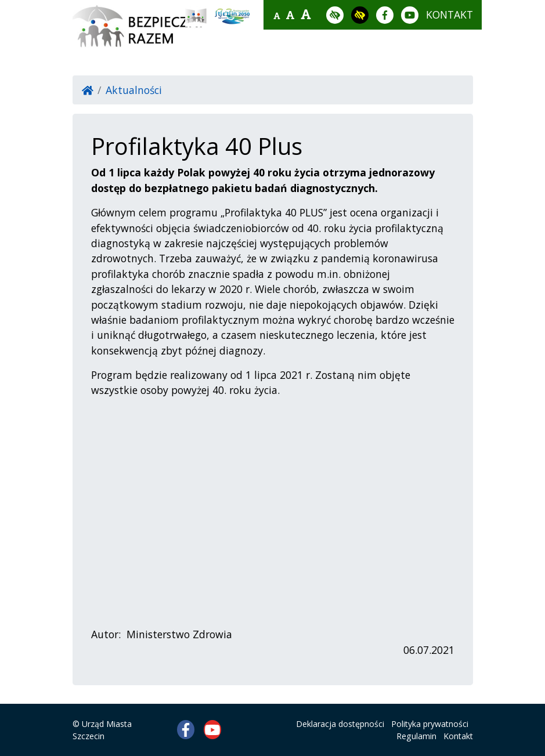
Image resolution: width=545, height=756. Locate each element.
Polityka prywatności (430, 724)
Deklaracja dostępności (340, 724)
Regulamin (416, 736)
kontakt (450, 15)
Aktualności (134, 90)
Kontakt (458, 736)
